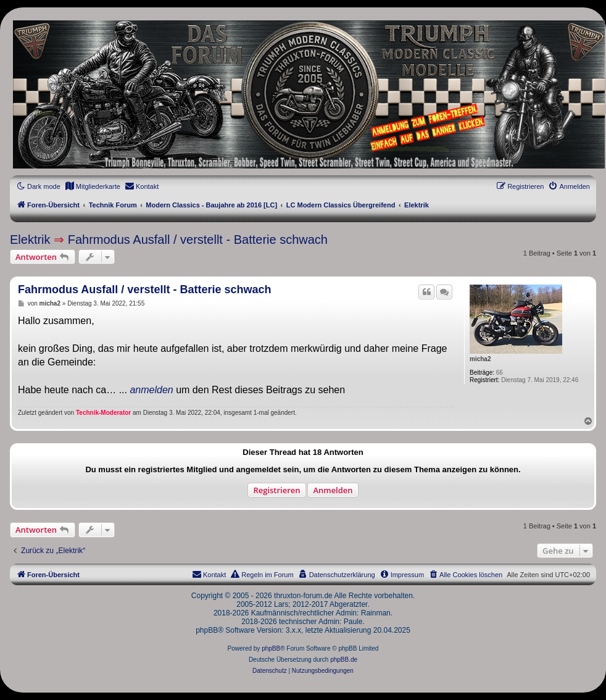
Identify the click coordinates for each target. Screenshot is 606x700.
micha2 (480, 359)
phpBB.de (344, 660)
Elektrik (30, 240)
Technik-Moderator (103, 413)
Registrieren (276, 490)
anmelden (151, 390)
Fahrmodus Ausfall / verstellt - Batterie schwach (198, 240)
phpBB (271, 648)
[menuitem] (93, 186)
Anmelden (333, 490)
